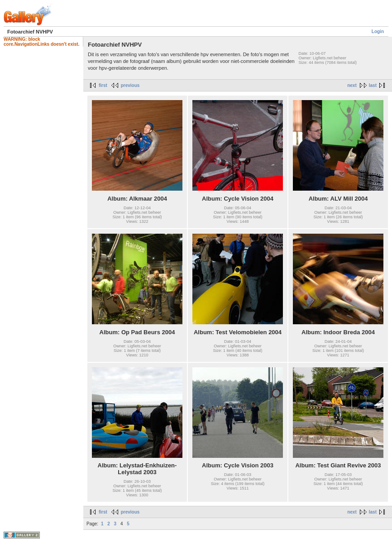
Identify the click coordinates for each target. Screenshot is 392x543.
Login (378, 31)
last (373, 85)
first (103, 85)
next (352, 85)
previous (130, 85)
